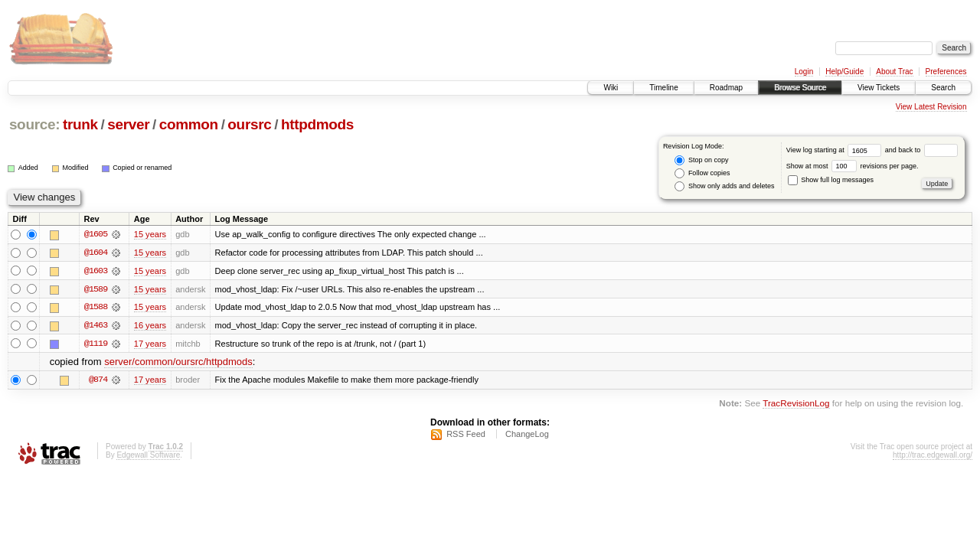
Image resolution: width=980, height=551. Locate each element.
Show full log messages (831, 180)
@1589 (96, 289)
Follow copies (702, 173)
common (189, 124)
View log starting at (836, 150)
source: (34, 124)
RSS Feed (466, 435)
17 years (150, 344)
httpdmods (317, 124)
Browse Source (800, 88)
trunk (80, 124)
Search (943, 88)
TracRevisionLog (796, 404)
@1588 (96, 308)
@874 (98, 381)
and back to (921, 150)
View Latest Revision (931, 107)
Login (804, 72)
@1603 (96, 271)
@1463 (96, 326)
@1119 (96, 344)
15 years (150, 234)
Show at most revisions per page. (853, 166)
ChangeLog (527, 435)
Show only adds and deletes (724, 186)
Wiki (611, 88)
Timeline (663, 88)
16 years (150, 326)
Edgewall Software (148, 456)
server (128, 124)
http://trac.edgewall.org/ (933, 456)
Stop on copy (701, 160)
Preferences (946, 72)
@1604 (96, 253)
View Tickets (879, 88)
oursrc (249, 124)
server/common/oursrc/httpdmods (178, 363)
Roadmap (726, 88)
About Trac (894, 72)
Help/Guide (844, 72)
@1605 (96, 234)
